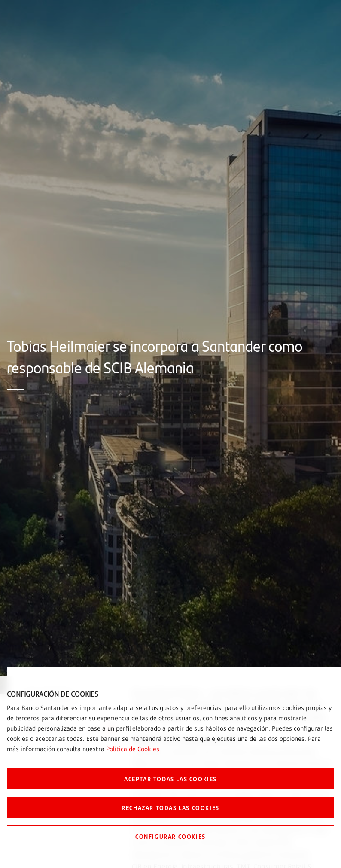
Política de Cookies (133, 749)
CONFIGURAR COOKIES (170, 836)
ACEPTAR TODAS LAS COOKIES (170, 779)
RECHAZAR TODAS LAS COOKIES (170, 807)
